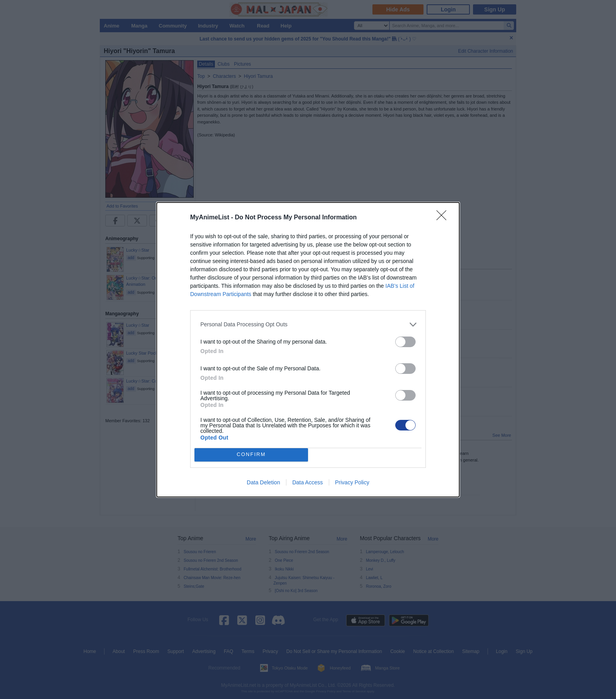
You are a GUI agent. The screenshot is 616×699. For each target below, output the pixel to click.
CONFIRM (251, 454)
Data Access (308, 482)
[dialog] (308, 350)
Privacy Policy (352, 482)
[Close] (444, 218)
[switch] (405, 342)
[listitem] (308, 325)
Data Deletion (263, 482)
